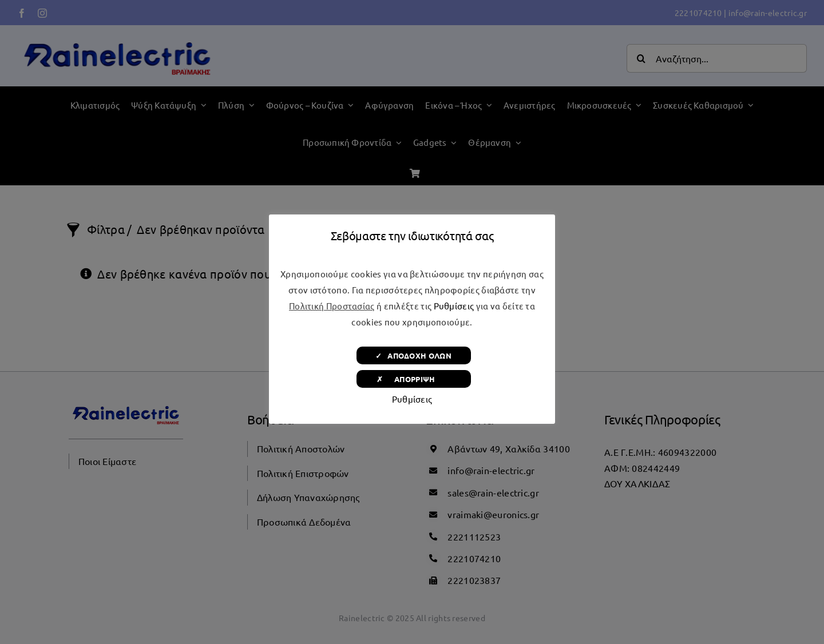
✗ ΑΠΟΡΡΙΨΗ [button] (413, 379)
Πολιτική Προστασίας (332, 306)
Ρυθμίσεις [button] (454, 306)
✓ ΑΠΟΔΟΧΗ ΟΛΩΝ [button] (413, 355)
